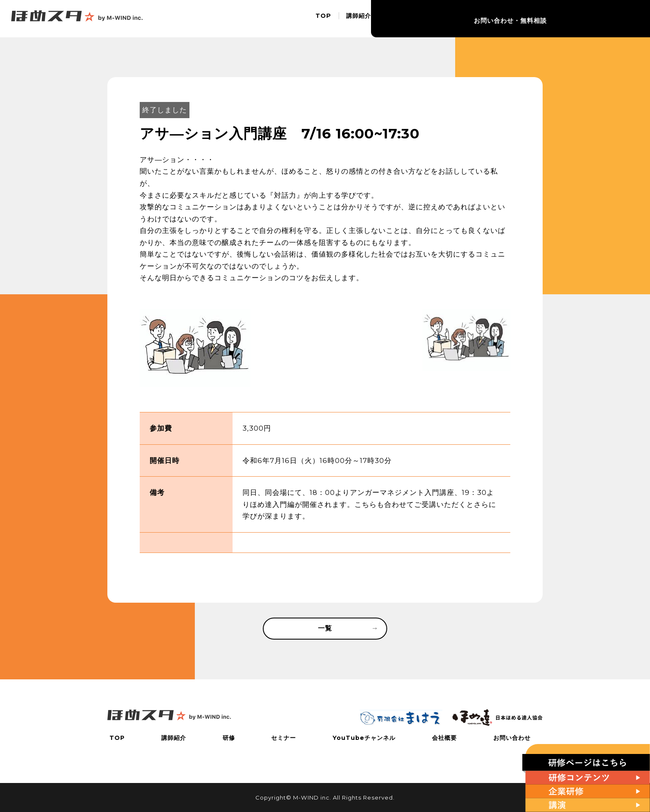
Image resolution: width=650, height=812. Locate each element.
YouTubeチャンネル (481, 19)
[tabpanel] (195, 348)
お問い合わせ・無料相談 (609, 19)
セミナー (422, 19)
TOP (320, 19)
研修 (388, 19)
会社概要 (540, 19)
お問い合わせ (514, 738)
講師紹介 (355, 19)
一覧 (347, 629)
